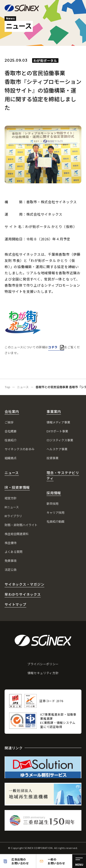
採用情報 (54, 493)
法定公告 (11, 570)
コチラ (53, 347)
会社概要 (11, 431)
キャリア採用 (55, 512)
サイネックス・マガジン (24, 584)
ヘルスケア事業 (57, 449)
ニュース (12, 473)
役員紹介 (11, 440)
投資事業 (53, 458)
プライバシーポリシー (43, 664)
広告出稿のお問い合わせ (20, 861)
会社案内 (12, 411)
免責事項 (11, 561)
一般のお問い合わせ (56, 861)
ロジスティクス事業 (60, 440)
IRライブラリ (13, 516)
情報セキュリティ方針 (43, 673)
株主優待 (11, 543)
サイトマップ (15, 604)
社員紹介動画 (55, 521)
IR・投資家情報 (17, 487)
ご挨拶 (9, 422)
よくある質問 (14, 552)
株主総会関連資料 (17, 534)
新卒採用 (53, 504)
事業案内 (54, 411)
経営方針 (11, 498)
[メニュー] (79, 861)
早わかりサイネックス (23, 594)
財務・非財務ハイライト (21, 525)
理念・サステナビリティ (63, 475)
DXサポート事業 (57, 431)
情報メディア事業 (58, 422)
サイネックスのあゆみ (19, 449)
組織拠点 (11, 458)
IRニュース (12, 507)
